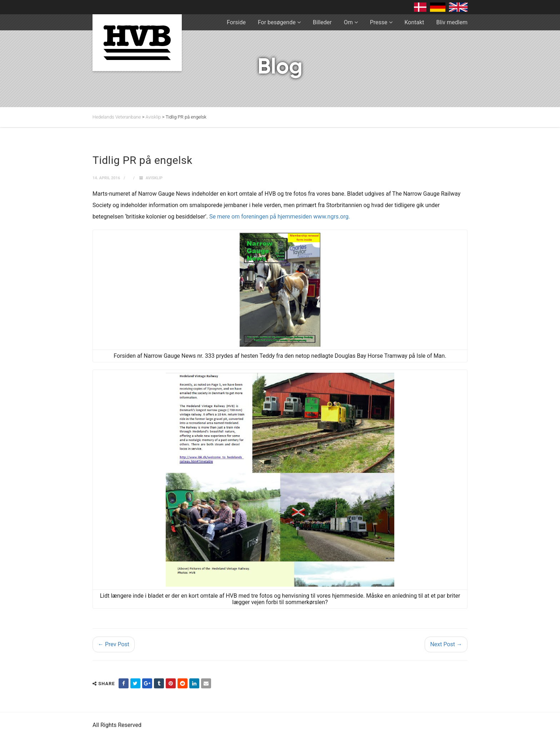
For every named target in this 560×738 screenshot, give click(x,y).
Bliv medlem (452, 22)
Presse (379, 22)
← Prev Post (114, 644)
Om (348, 22)
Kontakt (414, 22)
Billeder (322, 22)
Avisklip (154, 178)
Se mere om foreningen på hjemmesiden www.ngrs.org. (280, 217)
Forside (236, 22)
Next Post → (446, 644)
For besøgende (277, 22)
